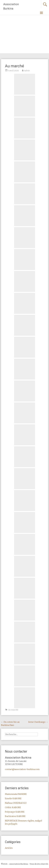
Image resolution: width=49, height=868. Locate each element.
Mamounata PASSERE (16, 794)
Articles (9, 848)
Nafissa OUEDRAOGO (16, 803)
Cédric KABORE (13, 807)
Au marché (13, 710)
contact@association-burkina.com (22, 769)
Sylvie (27, 71)
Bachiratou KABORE (15, 816)
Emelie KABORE (13, 798)
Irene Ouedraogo (38, 722)
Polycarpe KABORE (15, 812)
